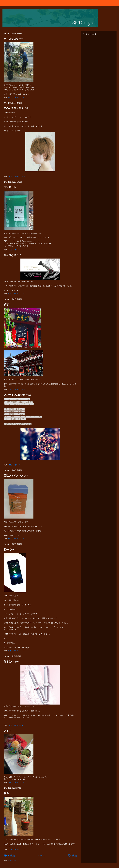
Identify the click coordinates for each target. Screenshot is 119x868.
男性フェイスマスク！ (16, 476)
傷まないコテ (11, 662)
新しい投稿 (9, 856)
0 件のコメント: (19, 97)
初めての (9, 549)
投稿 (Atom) (12, 861)
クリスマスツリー (14, 39)
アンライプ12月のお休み (17, 395)
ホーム (41, 856)
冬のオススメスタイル (16, 108)
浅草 (6, 305)
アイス (7, 731)
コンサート (10, 187)
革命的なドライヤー (15, 255)
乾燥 (6, 793)
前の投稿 (72, 856)
